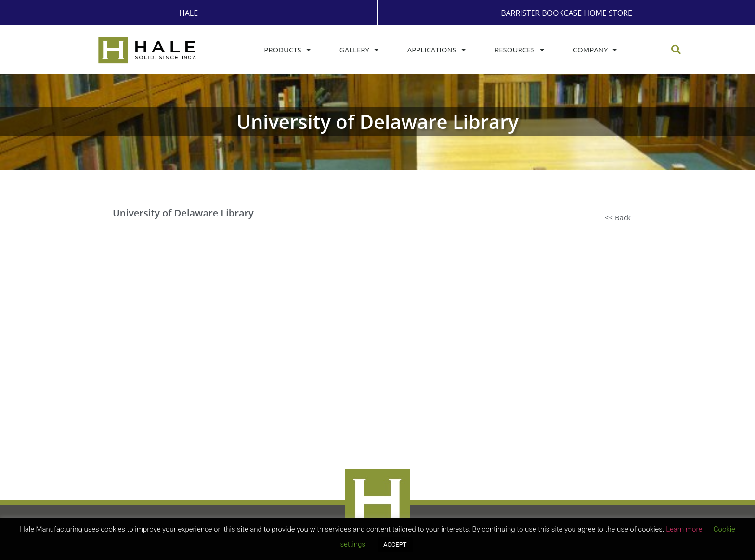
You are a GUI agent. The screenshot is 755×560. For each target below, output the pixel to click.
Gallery (359, 50)
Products (287, 50)
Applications (436, 50)
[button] (676, 50)
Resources (519, 50)
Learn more (684, 529)
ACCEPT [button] (395, 544)
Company (595, 50)
